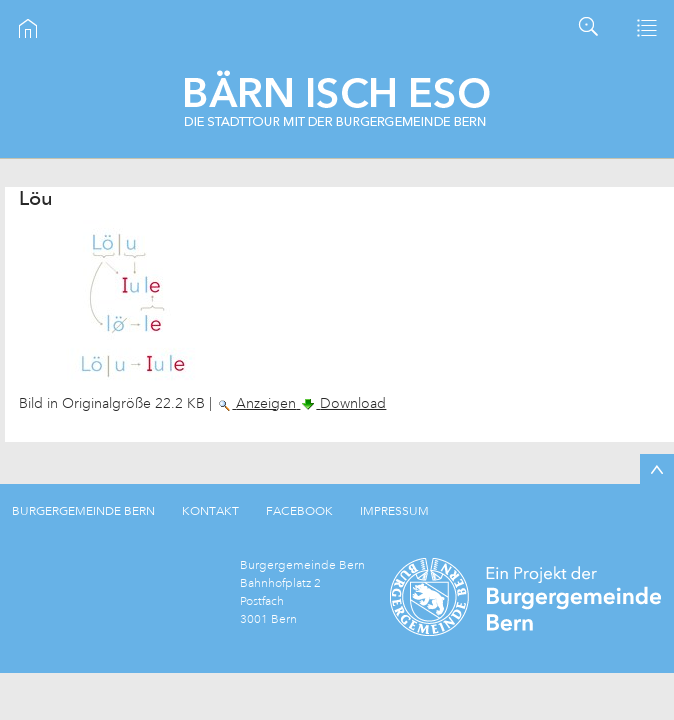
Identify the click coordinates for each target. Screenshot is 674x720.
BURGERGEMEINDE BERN (83, 511)
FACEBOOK (299, 511)
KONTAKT (210, 511)
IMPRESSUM (394, 511)
